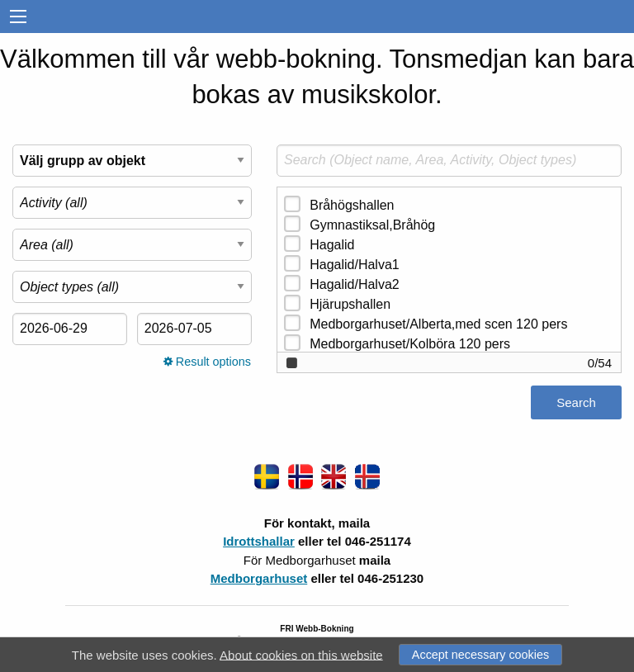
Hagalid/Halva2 (355, 284)
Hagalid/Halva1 (355, 265)
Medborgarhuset (259, 578)
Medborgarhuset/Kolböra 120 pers (410, 344)
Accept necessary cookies (480, 655)
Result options (207, 362)
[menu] (18, 17)
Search (576, 402)
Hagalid (332, 245)
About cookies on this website (301, 654)
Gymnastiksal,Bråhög (372, 225)
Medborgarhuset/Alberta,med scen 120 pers (438, 324)
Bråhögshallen (352, 205)
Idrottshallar (259, 541)
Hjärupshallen (350, 304)
